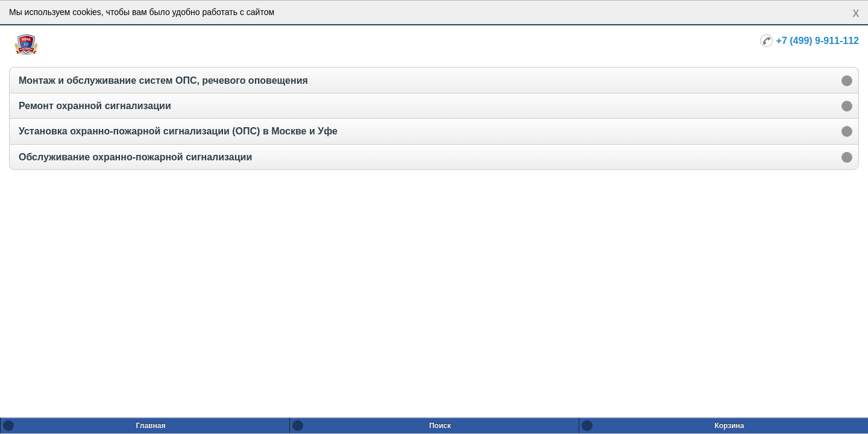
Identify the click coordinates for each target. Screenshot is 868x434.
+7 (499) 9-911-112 (818, 41)
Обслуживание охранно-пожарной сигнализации (135, 157)
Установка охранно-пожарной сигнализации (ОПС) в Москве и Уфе (178, 131)
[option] (434, 80)
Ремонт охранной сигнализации (95, 106)
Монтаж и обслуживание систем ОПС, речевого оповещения (163, 80)
